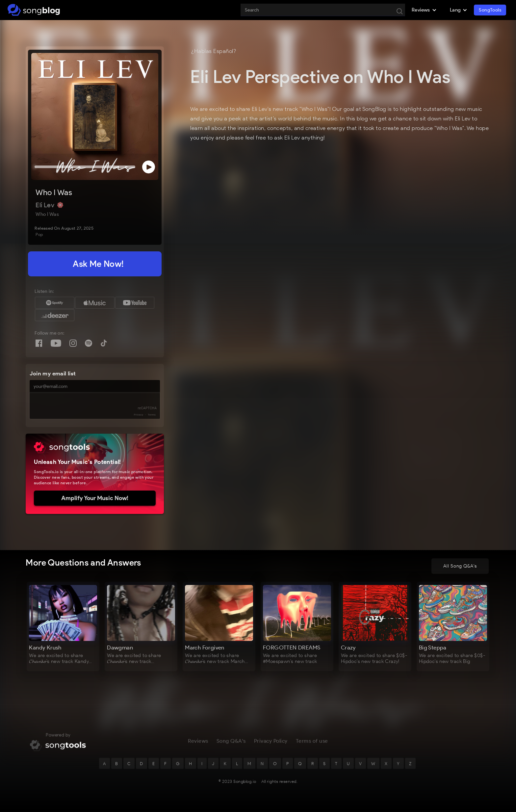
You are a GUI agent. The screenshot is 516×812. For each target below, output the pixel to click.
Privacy (139, 415)
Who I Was (54, 192)
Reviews (198, 743)
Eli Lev (46, 205)
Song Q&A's (231, 743)
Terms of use (312, 743)
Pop (39, 234)
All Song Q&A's (460, 566)
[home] (34, 10)
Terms (152, 415)
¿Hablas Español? (214, 51)
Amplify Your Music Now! (95, 498)
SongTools (490, 10)
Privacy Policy (271, 743)
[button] (424, 10)
